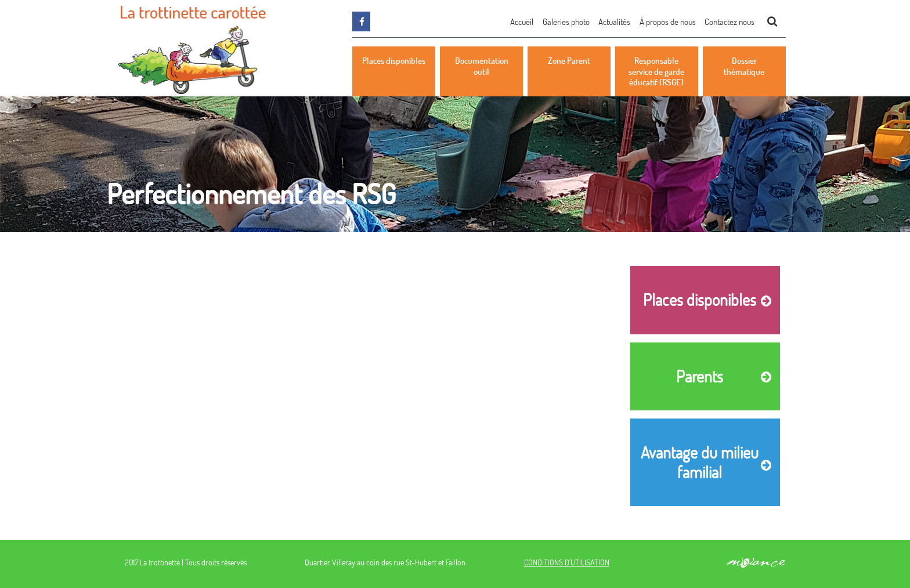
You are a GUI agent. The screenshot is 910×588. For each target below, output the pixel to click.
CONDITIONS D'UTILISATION (567, 562)
